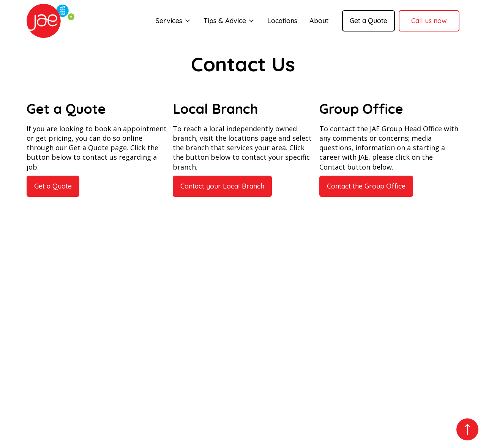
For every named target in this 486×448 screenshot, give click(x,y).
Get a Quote (368, 21)
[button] (174, 21)
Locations (282, 21)
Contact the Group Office (366, 186)
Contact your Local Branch (222, 186)
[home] (50, 21)
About (319, 21)
